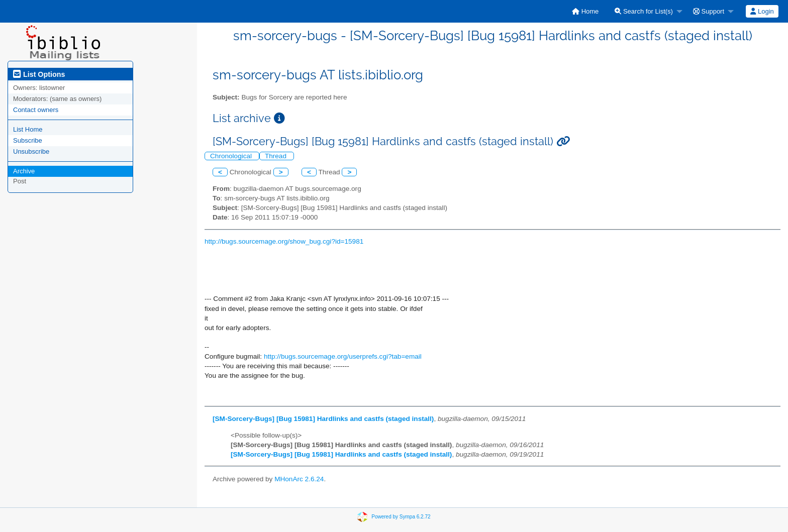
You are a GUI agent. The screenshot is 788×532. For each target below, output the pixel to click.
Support (709, 11)
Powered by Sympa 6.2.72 (401, 517)
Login (762, 11)
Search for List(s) (644, 11)
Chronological (232, 156)
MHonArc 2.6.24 (299, 479)
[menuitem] (585, 11)
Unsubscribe (31, 151)
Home (585, 11)
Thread (277, 156)
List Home (28, 129)
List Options (39, 74)
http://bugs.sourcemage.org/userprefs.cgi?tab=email (343, 356)
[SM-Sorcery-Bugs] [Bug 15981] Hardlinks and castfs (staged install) (323, 419)
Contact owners (36, 110)
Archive (24, 171)
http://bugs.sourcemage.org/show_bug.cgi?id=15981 (284, 241)
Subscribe (28, 140)
